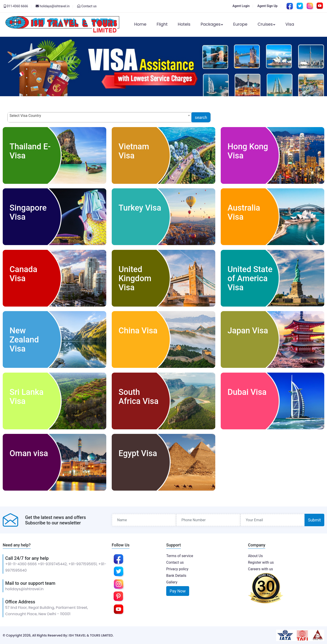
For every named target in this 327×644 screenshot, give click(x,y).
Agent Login (241, 6)
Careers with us (260, 569)
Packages (212, 24)
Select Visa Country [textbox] (25, 116)
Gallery (172, 582)
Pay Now (178, 591)
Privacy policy (177, 569)
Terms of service (180, 555)
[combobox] (99, 117)
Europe (240, 24)
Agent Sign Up (267, 6)
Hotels (184, 24)
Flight (162, 24)
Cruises (266, 24)
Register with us (261, 562)
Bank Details (176, 575)
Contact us (89, 6)
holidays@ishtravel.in (24, 589)
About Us (255, 555)
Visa (290, 24)
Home (140, 24)
